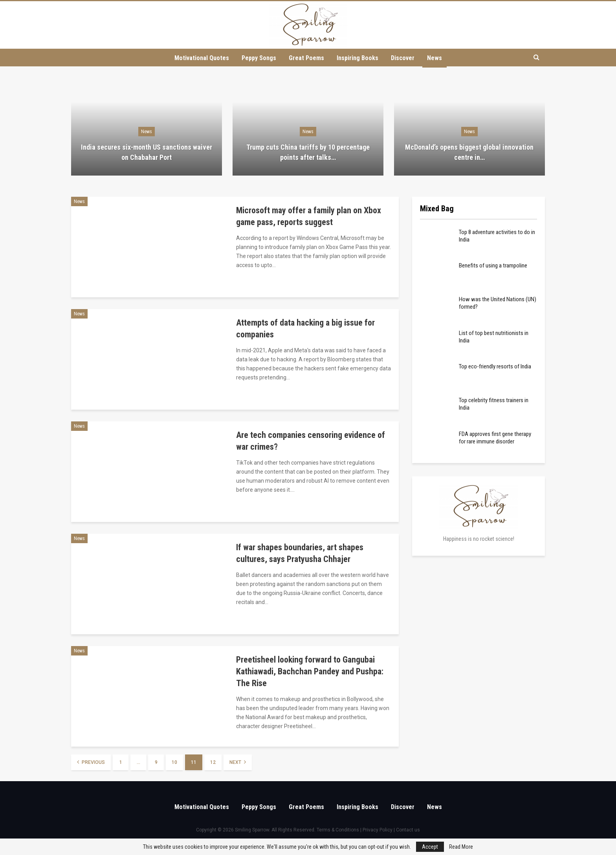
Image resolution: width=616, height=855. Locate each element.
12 (213, 762)
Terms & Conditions (338, 830)
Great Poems (306, 58)
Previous (91, 762)
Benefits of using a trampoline (493, 265)
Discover (404, 58)
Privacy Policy (378, 830)
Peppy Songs (257, 58)
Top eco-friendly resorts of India (495, 366)
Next (238, 762)
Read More (461, 847)
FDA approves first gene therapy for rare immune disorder (495, 438)
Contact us (408, 830)
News (437, 58)
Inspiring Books (358, 58)
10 (174, 762)
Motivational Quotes (199, 58)
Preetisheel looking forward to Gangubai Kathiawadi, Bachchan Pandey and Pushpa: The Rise (310, 671)
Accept (430, 847)
